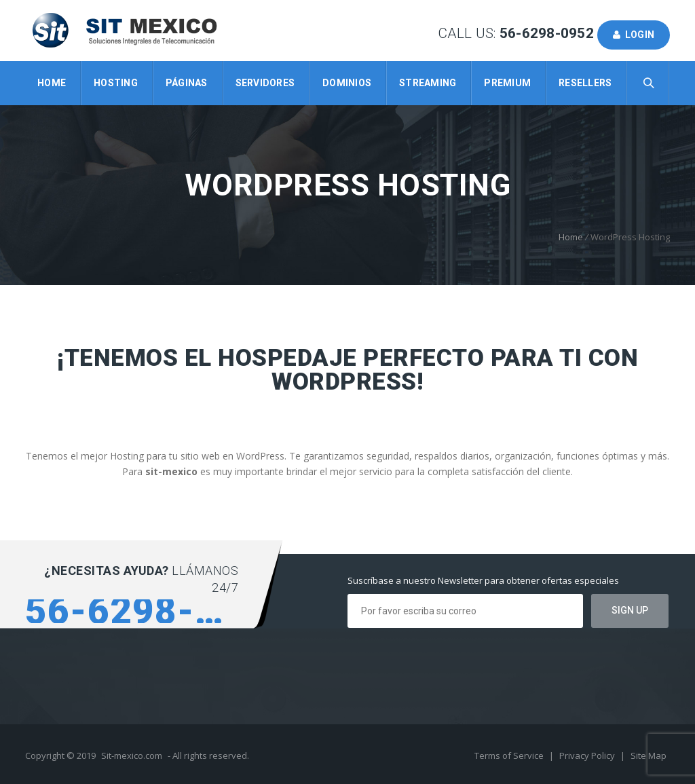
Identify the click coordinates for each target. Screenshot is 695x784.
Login (634, 35)
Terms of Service (510, 755)
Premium (507, 83)
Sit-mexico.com (132, 755)
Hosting (116, 83)
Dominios (347, 83)
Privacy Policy (588, 755)
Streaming (428, 83)
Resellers (585, 83)
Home (52, 83)
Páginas (187, 83)
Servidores (265, 83)
